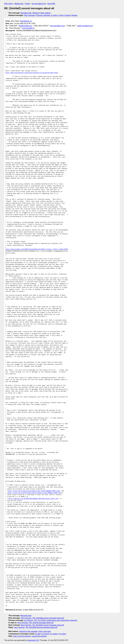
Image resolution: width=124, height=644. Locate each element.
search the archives (39, 636)
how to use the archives (22, 636)
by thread (45, 634)
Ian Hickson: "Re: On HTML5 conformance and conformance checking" (51, 620)
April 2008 (51, 4)
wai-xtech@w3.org (39, 4)
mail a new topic (45, 631)
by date (38, 634)
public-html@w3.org (85, 26)
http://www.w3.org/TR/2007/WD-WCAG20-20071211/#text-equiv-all (33, 499)
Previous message (43, 15)
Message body (26, 13)
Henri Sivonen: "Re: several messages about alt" (36, 623)
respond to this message (28, 631)
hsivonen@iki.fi (28, 28)
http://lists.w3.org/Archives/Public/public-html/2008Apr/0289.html (35, 493)
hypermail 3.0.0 (33, 640)
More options (46, 13)
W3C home (8, 4)
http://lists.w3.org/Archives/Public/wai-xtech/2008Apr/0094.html (34, 491)
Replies (74, 15)
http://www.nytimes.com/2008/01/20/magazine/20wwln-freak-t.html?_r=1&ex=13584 (37, 249)
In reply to (55, 15)
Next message (30, 15)
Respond (36, 13)
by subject (54, 634)
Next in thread (65, 15)
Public (28, 4)
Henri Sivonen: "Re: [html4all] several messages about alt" (43, 618)
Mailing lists (19, 4)
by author (63, 634)
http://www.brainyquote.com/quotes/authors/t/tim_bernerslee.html (31, 73)
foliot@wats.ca (26, 21)
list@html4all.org (25, 26)
